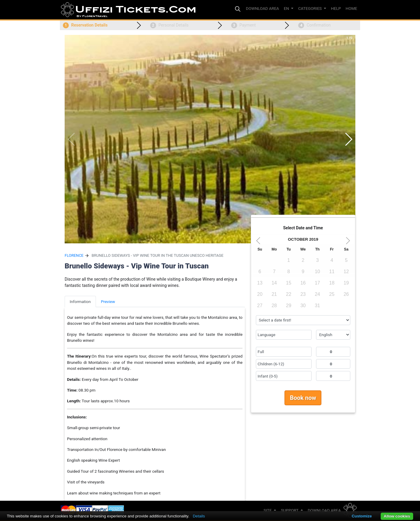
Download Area (324, 510)
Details (199, 516)
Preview (108, 302)
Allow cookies (397, 516)
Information (80, 302)
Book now (303, 398)
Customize (362, 516)
